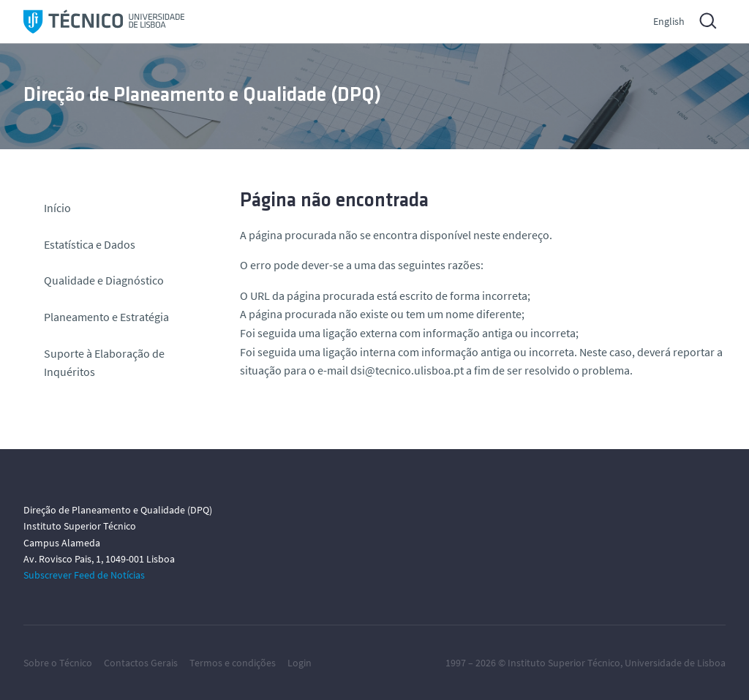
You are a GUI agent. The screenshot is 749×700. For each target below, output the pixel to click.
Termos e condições (233, 663)
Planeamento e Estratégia (106, 317)
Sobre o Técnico (58, 663)
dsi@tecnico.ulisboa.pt (407, 370)
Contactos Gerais (141, 663)
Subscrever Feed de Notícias (84, 575)
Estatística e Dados (90, 244)
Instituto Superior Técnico (564, 663)
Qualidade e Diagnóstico (104, 280)
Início (57, 208)
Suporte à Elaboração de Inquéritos (104, 363)
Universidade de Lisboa (675, 663)
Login (300, 663)
